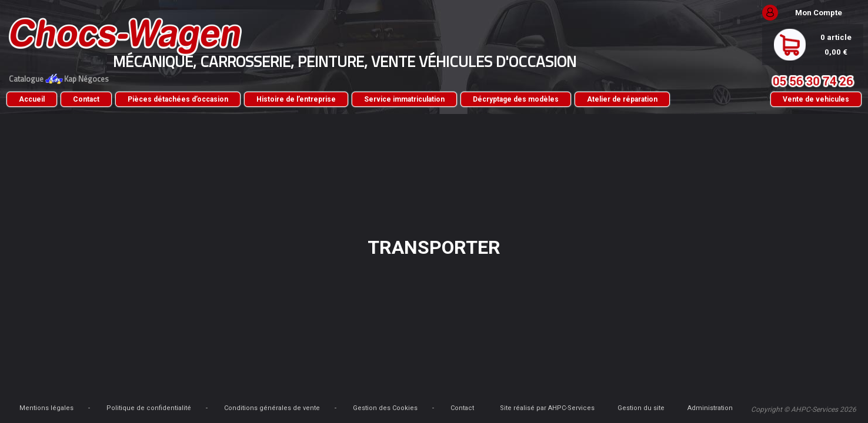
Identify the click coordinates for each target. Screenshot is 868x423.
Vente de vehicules (729, 108)
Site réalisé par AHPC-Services (625, 397)
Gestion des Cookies (472, 397)
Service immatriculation (491, 99)
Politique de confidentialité (236, 397)
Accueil (119, 99)
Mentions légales (133, 397)
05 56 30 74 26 (726, 81)
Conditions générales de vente (359, 397)
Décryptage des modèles (603, 99)
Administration (751, 397)
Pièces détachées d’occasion (265, 99)
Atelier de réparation (141, 117)
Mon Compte (732, 13)
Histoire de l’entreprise (383, 99)
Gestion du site (700, 397)
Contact (173, 99)
